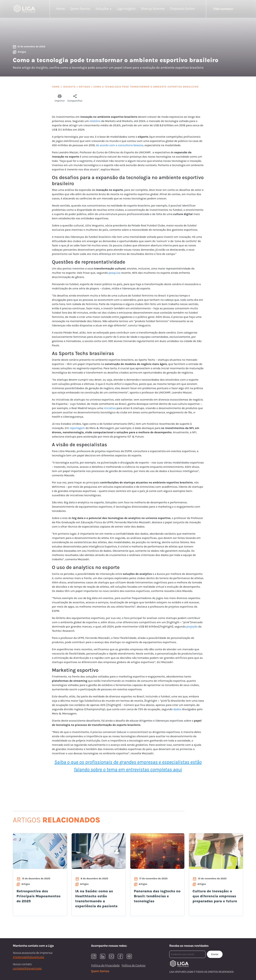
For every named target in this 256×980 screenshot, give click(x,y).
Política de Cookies (134, 965)
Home (60, 9)
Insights (69, 87)
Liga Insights (126, 9)
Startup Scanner (153, 9)
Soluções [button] (102, 9)
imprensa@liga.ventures (29, 957)
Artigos (84, 87)
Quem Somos (80, 9)
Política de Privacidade (105, 965)
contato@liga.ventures (27, 968)
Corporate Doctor (182, 9)
